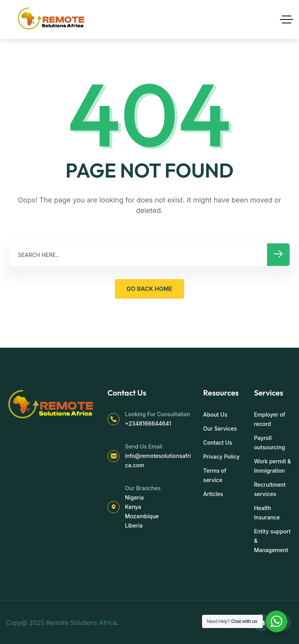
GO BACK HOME (149, 289)
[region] (101, 583)
